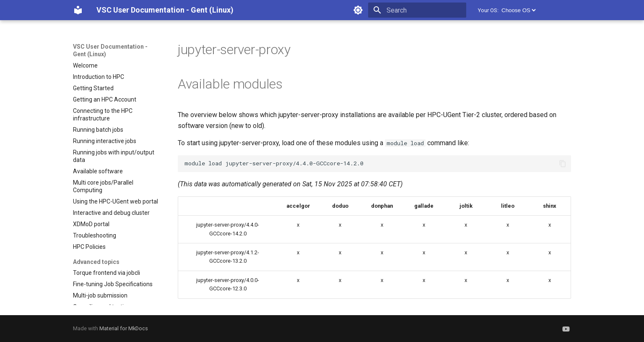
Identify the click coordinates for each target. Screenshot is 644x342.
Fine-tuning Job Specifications (113, 284)
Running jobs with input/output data (114, 156)
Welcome (85, 65)
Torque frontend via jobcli (106, 273)
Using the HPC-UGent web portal (116, 201)
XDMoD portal (91, 224)
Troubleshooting (95, 235)
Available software (98, 171)
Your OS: (488, 10)
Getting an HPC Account (105, 99)
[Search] (417, 10)
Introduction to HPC (99, 77)
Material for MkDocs (124, 328)
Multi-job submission (100, 295)
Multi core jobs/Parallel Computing (103, 186)
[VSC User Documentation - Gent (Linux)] (78, 10)
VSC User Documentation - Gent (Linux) (110, 50)
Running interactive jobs (105, 141)
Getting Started (93, 88)
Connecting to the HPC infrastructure (103, 115)
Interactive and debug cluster (111, 213)
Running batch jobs (98, 130)
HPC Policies (89, 247)
